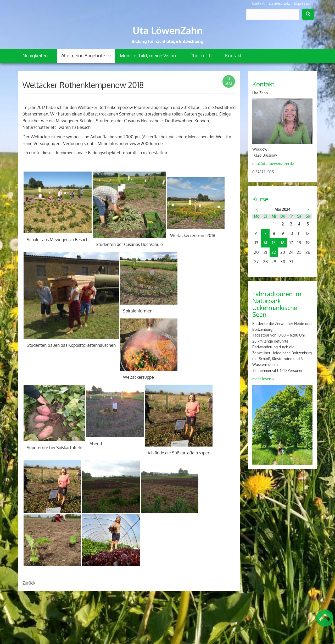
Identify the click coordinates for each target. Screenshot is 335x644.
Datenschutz (279, 3)
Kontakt (258, 3)
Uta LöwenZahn (168, 30)
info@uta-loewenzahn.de (273, 164)
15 (274, 243)
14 (265, 243)
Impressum (303, 3)
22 (274, 252)
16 (283, 243)
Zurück (29, 583)
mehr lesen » (263, 379)
